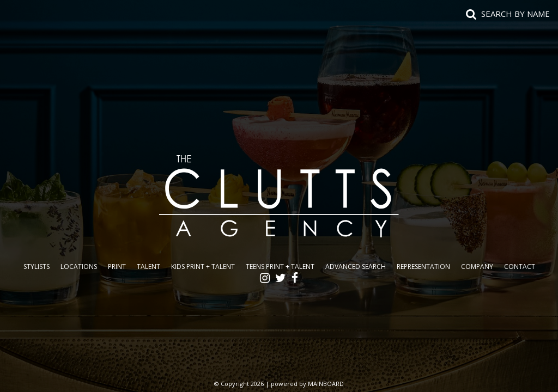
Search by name (515, 14)
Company (477, 267)
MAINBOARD (326, 384)
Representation (423, 267)
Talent (148, 267)
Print (117, 267)
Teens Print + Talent (280, 267)
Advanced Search (356, 267)
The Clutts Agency (279, 196)
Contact (520, 267)
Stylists (37, 267)
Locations (79, 267)
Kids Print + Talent (203, 267)
